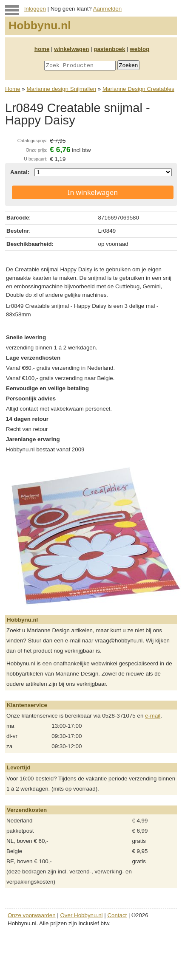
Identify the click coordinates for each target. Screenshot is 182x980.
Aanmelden (107, 9)
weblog (139, 49)
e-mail (153, 716)
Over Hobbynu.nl (82, 915)
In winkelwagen (93, 192)
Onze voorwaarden (32, 915)
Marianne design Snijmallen (61, 89)
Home (13, 89)
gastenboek (109, 49)
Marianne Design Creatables (138, 89)
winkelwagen (71, 49)
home (42, 49)
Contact (117, 915)
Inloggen (35, 9)
